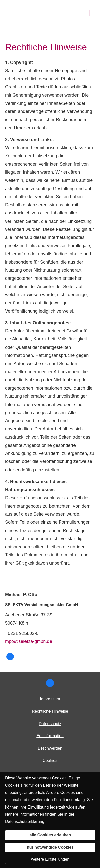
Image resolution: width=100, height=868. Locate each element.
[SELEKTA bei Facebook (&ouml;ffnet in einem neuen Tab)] (10, 657)
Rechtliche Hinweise (50, 711)
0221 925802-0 (22, 633)
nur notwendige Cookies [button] (50, 847)
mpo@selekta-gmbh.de (29, 641)
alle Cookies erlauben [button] (50, 835)
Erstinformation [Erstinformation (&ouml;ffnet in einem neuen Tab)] (50, 736)
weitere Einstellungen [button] (50, 859)
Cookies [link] (50, 761)
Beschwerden (50, 748)
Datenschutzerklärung (25, 821)
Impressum (50, 699)
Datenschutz (50, 724)
